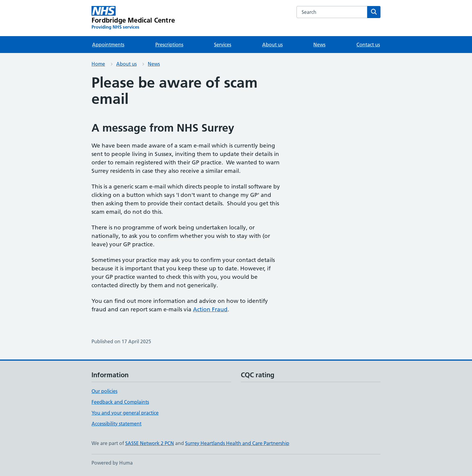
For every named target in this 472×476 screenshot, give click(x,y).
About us (272, 45)
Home (98, 64)
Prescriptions (169, 45)
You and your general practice (125, 413)
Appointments (108, 45)
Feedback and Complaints (120, 402)
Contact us (368, 45)
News (319, 45)
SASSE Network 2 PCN (150, 443)
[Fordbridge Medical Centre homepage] (133, 18)
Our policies (104, 391)
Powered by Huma (112, 463)
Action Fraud (210, 309)
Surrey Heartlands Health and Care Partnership (237, 443)
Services (223, 45)
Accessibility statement (116, 424)
